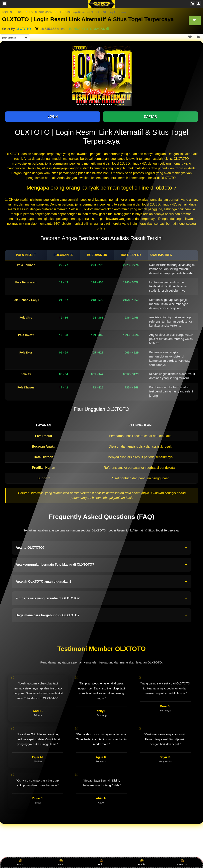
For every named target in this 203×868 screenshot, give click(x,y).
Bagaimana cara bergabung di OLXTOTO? (102, 615)
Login (61, 862)
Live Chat (182, 862)
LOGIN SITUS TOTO (13, 12)
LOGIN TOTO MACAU (41, 12)
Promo (21, 862)
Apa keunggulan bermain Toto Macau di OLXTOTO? (102, 565)
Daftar (101, 862)
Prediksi (142, 862)
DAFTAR (150, 117)
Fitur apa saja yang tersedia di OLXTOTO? (102, 598)
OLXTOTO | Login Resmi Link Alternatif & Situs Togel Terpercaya (93, 12)
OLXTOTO (23, 29)
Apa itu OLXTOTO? (102, 548)
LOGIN (53, 117)
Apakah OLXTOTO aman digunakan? (102, 582)
